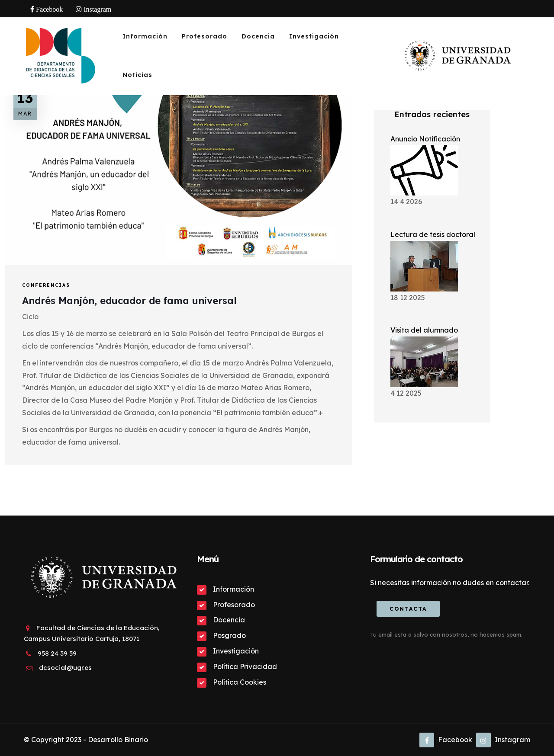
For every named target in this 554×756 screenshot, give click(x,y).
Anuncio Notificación (425, 139)
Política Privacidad (245, 666)
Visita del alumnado (424, 330)
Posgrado (229, 635)
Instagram (503, 740)
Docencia (258, 36)
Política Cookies (240, 682)
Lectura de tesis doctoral (433, 234)
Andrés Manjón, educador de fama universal (129, 301)
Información (145, 36)
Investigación (314, 36)
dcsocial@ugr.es (65, 668)
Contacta (408, 609)
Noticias (137, 75)
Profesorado (205, 36)
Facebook (446, 740)
